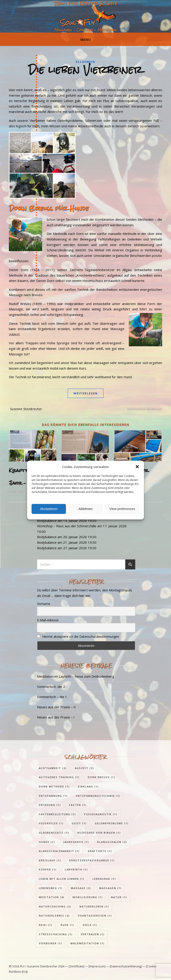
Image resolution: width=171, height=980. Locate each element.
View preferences (122, 509)
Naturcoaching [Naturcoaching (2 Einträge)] (55, 906)
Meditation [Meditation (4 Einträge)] (52, 897)
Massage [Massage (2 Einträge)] (81, 888)
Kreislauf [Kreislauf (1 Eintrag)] (50, 860)
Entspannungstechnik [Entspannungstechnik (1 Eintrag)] (98, 796)
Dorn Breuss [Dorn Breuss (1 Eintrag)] (101, 777)
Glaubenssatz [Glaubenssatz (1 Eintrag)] (54, 833)
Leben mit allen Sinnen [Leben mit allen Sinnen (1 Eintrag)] (62, 879)
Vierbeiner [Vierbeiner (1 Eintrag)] (51, 943)
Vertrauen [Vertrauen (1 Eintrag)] (93, 934)
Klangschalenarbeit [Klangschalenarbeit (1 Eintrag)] (59, 851)
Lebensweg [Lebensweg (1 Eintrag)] (51, 888)
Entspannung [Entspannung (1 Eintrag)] (53, 796)
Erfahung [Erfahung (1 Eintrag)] (50, 805)
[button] (137, 467)
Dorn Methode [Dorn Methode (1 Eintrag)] (54, 786)
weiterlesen (86, 393)
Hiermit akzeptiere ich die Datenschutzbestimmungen (81, 637)
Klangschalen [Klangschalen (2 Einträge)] (112, 842)
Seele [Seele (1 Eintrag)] (90, 925)
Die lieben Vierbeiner (85, 69)
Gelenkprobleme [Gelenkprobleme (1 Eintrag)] (112, 823)
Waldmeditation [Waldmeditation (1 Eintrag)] (87, 943)
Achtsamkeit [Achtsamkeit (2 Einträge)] (53, 768)
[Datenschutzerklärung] (126, 966)
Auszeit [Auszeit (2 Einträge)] (84, 768)
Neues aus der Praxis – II (56, 707)
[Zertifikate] (77, 966)
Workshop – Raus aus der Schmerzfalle (67, 526)
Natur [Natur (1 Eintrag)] (119, 897)
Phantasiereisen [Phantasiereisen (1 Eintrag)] (95, 916)
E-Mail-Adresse (48, 620)
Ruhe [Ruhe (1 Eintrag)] (68, 925)
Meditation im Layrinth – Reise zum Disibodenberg (76, 676)
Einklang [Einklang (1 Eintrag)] (88, 786)
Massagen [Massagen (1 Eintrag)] (110, 888)
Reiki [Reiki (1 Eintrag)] (46, 925)
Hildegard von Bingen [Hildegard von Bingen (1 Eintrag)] (99, 833)
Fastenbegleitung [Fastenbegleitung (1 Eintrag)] (57, 814)
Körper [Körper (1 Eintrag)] (48, 869)
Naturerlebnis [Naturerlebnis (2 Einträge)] (54, 916)
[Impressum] (97, 966)
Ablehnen (85, 509)
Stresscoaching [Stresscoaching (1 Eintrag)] (56, 934)
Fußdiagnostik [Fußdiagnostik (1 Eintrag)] (101, 814)
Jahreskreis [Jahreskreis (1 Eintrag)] (76, 842)
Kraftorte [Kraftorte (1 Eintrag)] (100, 851)
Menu (86, 39)
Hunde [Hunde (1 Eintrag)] (47, 842)
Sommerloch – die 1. (52, 697)
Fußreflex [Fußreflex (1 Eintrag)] (51, 823)
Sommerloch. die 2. (51, 687)
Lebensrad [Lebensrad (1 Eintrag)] (104, 879)
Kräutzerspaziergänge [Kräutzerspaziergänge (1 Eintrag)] (92, 860)
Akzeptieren (49, 509)
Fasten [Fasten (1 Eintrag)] (78, 805)
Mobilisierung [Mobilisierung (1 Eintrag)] (88, 897)
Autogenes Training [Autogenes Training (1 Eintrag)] (59, 777)
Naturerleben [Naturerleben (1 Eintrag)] (94, 906)
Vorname (44, 604)
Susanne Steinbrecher (26, 409)
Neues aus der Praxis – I (56, 717)
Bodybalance (47, 521)
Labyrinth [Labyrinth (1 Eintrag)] (76, 869)
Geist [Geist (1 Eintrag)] (79, 823)
